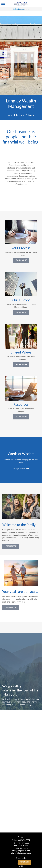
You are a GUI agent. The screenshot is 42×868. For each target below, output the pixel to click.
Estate (21, 866)
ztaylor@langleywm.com (21, 853)
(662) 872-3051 (24, 840)
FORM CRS (24, 862)
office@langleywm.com (21, 851)
